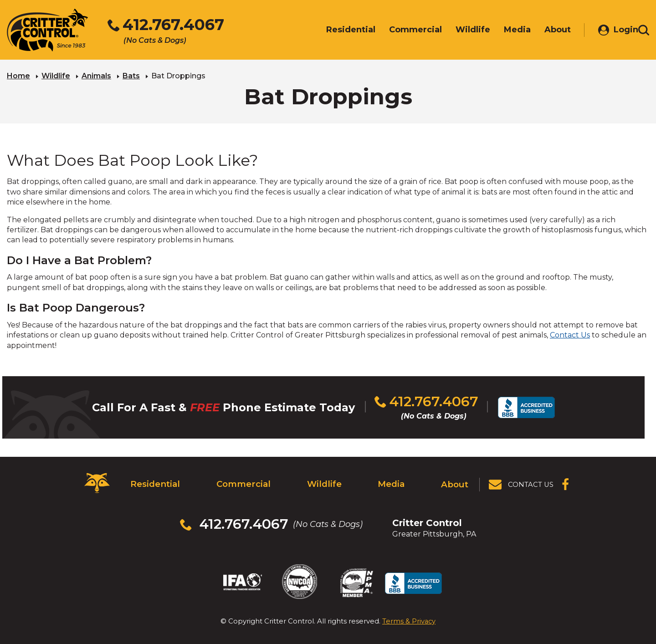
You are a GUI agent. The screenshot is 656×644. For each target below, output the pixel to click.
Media (391, 481)
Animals (96, 75)
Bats (131, 75)
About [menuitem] (544, 31)
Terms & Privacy (409, 607)
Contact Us (570, 335)
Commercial (242, 481)
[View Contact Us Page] (522, 481)
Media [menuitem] (504, 31)
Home (18, 75)
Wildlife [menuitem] (459, 31)
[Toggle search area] (644, 31)
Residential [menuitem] (337, 31)
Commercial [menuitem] (402, 31)
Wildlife (56, 75)
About (455, 481)
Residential (154, 481)
